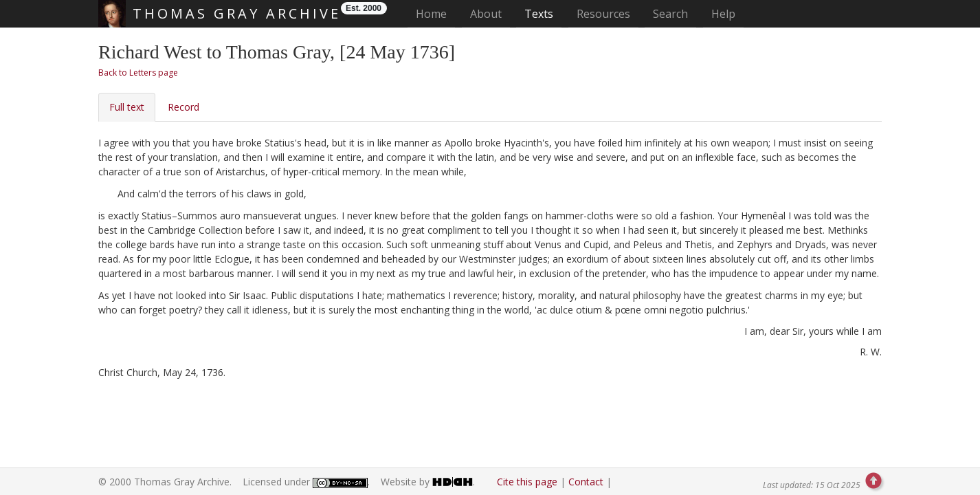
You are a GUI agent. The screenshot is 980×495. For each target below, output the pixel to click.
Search (670, 14)
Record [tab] (183, 107)
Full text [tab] (127, 107)
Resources (603, 14)
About (486, 14)
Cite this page (527, 482)
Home (435, 13)
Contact (586, 482)
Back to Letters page (138, 73)
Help (723, 14)
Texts (539, 14)
